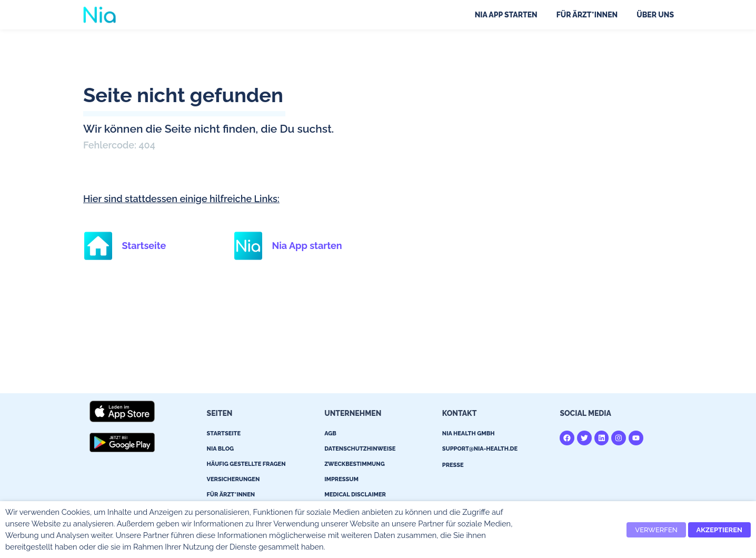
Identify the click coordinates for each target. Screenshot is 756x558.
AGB (330, 434)
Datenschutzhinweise (360, 449)
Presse (453, 465)
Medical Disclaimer (355, 495)
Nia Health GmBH (469, 434)
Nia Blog (220, 449)
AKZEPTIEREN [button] (719, 530)
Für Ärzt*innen (587, 15)
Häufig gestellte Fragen (246, 464)
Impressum (341, 479)
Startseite (144, 246)
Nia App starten (506, 15)
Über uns (655, 15)
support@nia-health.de (480, 449)
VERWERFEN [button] (656, 530)
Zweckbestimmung (355, 464)
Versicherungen (233, 479)
